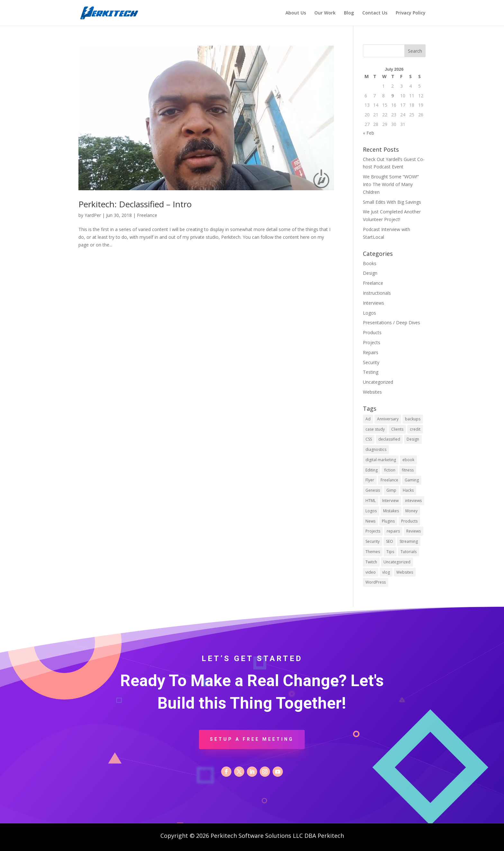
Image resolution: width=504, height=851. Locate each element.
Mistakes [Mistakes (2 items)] (391, 511)
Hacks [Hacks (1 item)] (408, 490)
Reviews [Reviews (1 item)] (414, 531)
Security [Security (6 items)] (373, 541)
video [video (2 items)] (371, 572)
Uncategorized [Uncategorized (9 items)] (397, 562)
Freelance (147, 215)
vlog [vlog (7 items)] (386, 572)
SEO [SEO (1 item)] (390, 541)
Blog (349, 13)
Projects (372, 342)
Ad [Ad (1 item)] (368, 419)
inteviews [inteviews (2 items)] (413, 501)
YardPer (93, 215)
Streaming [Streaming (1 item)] (409, 541)
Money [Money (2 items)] (411, 511)
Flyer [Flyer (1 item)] (370, 480)
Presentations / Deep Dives (392, 322)
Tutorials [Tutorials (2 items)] (409, 552)
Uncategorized (378, 382)
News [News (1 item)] (370, 521)
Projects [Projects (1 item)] (373, 531)
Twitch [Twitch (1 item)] (371, 562)
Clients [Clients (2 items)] (397, 429)
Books (370, 263)
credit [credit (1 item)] (415, 429)
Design (370, 273)
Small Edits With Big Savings (392, 202)
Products (372, 332)
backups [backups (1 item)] (413, 419)
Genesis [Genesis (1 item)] (373, 490)
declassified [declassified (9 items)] (389, 439)
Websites (372, 392)
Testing (371, 372)
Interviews (373, 303)
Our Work (325, 13)
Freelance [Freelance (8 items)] (389, 480)
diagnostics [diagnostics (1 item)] (376, 449)
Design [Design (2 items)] (413, 439)
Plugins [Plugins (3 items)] (388, 521)
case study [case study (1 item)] (375, 429)
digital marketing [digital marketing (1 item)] (381, 460)
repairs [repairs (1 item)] (393, 531)
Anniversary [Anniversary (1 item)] (388, 419)
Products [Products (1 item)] (409, 521)
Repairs (371, 352)
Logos (369, 313)
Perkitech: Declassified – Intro (135, 204)
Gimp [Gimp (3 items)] (391, 490)
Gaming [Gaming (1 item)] (412, 480)
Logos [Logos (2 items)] (371, 511)
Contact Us (375, 13)
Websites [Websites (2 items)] (405, 572)
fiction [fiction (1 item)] (390, 470)
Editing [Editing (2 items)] (372, 470)
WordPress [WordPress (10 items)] (376, 582)
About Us (296, 13)
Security (371, 362)
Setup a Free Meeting (252, 739)
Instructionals (377, 293)
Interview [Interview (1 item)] (390, 501)
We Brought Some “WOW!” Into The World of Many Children (391, 184)
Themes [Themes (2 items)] (373, 552)
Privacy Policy (411, 13)
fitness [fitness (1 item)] (408, 470)
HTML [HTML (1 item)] (371, 501)
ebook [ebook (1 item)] (408, 460)
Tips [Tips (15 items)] (390, 552)
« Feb (369, 133)
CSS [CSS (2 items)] (369, 439)
